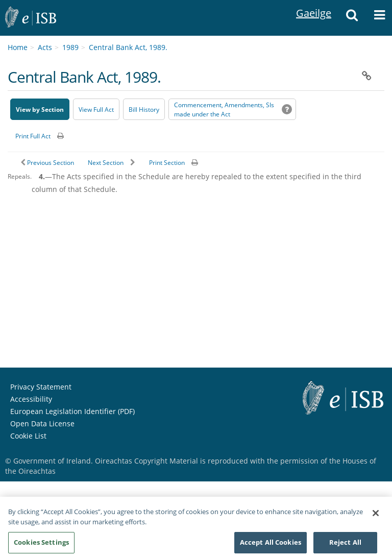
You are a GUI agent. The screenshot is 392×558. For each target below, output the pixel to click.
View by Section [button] (40, 110)
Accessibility (31, 399)
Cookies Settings (41, 546)
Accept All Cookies (271, 546)
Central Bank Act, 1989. (128, 47)
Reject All (345, 546)
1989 (70, 47)
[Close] (376, 517)
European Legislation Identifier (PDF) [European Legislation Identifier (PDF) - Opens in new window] (72, 411)
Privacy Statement (41, 387)
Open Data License (42, 423)
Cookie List (28, 436)
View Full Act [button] (96, 110)
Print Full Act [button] (33, 136)
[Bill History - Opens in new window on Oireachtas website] (144, 109)
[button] (352, 18)
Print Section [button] (167, 163)
